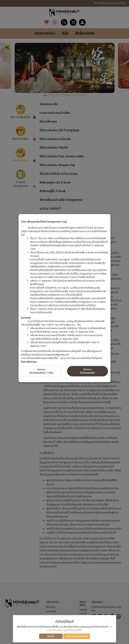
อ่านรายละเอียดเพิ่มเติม (77, 636)
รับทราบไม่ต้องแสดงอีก (88, 371)
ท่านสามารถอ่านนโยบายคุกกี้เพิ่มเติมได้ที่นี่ (80, 628)
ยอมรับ (51, 636)
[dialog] (64, 322)
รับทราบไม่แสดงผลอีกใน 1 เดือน (41, 371)
